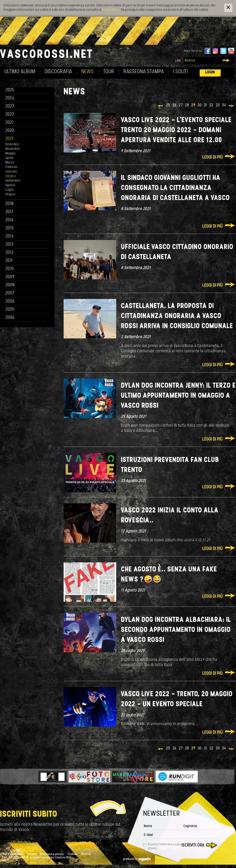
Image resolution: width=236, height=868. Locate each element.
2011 (9, 261)
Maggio (11, 154)
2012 (10, 253)
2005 (10, 310)
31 (206, 105)
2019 (10, 139)
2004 (10, 318)
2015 (10, 228)
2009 (10, 277)
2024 (10, 98)
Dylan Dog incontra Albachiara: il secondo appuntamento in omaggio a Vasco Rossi (176, 630)
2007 (10, 293)
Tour (109, 72)
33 (218, 105)
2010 (10, 269)
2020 (10, 131)
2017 (9, 212)
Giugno (10, 194)
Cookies (72, 854)
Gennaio (11, 172)
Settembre (13, 181)
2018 (10, 204)
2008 (10, 285)
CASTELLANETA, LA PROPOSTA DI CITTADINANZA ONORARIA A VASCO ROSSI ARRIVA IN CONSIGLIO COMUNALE (177, 316)
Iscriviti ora (193, 845)
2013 (10, 245)
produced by (137, 859)
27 (181, 105)
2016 (10, 220)
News (88, 72)
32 (211, 105)
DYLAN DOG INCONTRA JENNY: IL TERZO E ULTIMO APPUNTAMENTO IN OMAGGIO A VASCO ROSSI (178, 396)
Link (178, 61)
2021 (10, 123)
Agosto (10, 185)
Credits (32, 854)
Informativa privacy (52, 854)
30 (200, 105)
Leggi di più (212, 157)
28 (187, 105)
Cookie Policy (111, 10)
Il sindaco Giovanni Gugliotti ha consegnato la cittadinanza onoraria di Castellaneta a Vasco (175, 188)
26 (175, 105)
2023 (10, 106)
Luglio (10, 190)
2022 (10, 115)
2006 (10, 301)
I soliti (181, 72)
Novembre (13, 149)
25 (168, 105)
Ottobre (11, 176)
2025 (10, 90)
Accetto (164, 846)
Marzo (10, 163)
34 (224, 105)
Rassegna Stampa (144, 72)
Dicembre (12, 144)
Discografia (58, 72)
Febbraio (11, 167)
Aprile (9, 158)
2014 (10, 236)
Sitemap (86, 854)
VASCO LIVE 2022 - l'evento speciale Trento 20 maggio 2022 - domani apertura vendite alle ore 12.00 (176, 130)
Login (210, 72)
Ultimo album (20, 72)
